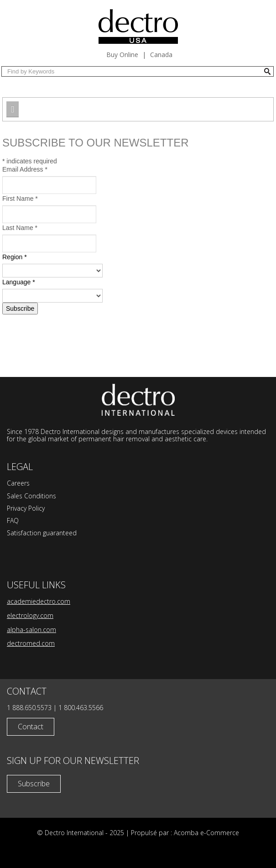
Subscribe (34, 784)
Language (19, 282)
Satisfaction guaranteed (42, 533)
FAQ (13, 520)
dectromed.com (31, 643)
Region (15, 257)
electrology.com (30, 615)
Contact (31, 727)
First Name (20, 199)
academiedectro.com (39, 601)
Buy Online (122, 55)
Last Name (20, 228)
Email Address (25, 169)
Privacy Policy (26, 508)
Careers (18, 483)
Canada (161, 55)
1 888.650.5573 (29, 708)
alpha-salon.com (31, 630)
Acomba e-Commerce (206, 833)
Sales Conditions (31, 496)
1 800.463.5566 (81, 708)
